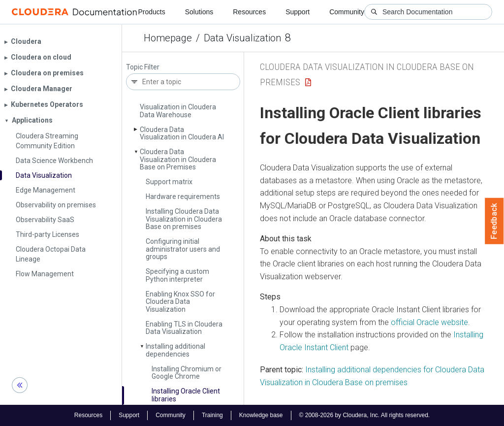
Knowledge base (261, 415)
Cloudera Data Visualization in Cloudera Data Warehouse (178, 107)
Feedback (494, 221)
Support (298, 12)
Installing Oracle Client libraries (186, 395)
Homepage (168, 38)
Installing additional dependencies (175, 350)
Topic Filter (143, 67)
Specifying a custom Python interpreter (177, 275)
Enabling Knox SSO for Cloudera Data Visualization (180, 302)
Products (151, 12)
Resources (249, 12)
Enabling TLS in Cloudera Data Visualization (184, 328)
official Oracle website (429, 322)
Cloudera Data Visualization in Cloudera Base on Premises (178, 159)
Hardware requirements (183, 197)
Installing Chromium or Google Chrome (187, 373)
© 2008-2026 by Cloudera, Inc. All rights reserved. (365, 415)
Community (347, 12)
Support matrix (169, 182)
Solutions (199, 12)
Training (212, 415)
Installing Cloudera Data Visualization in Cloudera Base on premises (184, 219)
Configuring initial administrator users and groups (183, 249)
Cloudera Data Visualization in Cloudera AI (182, 133)
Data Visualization (242, 38)
